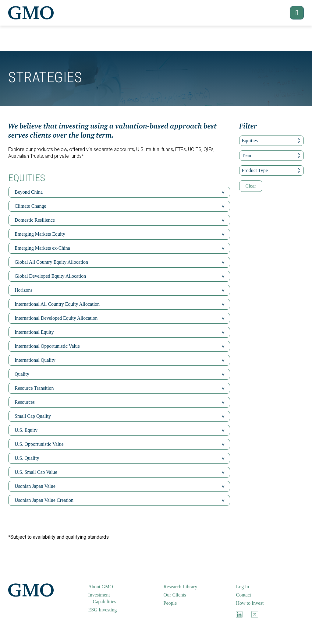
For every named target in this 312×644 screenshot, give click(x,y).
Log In (242, 587)
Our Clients (175, 595)
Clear (251, 186)
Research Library (181, 587)
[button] (293, 13)
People (170, 603)
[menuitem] (108, 587)
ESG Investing (103, 610)
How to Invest (250, 603)
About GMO (101, 587)
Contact (243, 595)
